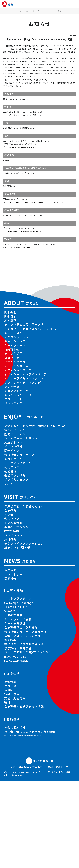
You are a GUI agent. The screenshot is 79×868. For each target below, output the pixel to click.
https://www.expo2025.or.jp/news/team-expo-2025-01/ (24, 231)
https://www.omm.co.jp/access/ (24, 147)
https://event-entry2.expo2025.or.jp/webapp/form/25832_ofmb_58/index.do (37, 202)
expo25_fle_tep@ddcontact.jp (19, 247)
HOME (8, 11)
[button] (68, 274)
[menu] (74, 4)
